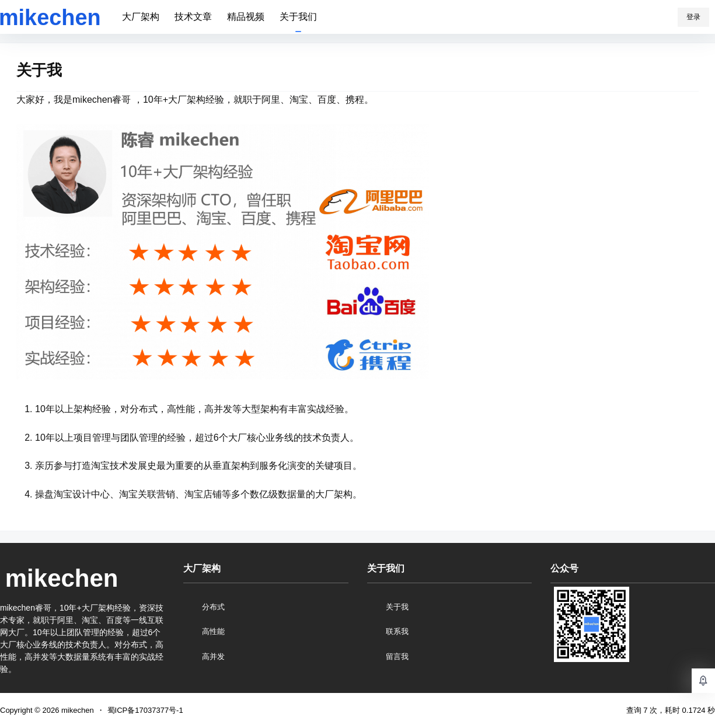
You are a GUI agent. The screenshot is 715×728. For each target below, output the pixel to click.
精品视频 (246, 17)
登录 (693, 17)
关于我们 (298, 17)
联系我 (397, 631)
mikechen (76, 710)
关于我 (397, 607)
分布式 (213, 607)
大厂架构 (141, 17)
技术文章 (193, 17)
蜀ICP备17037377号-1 (145, 710)
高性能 (213, 631)
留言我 (397, 656)
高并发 (213, 656)
